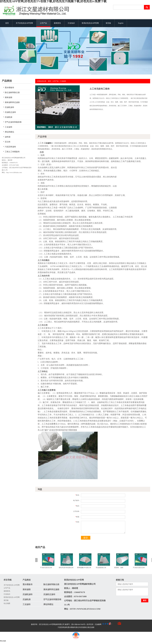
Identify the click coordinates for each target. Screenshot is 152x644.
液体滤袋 (9, 97)
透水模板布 (9, 88)
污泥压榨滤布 (10, 147)
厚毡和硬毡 (9, 132)
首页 (7, 23)
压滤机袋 (9, 117)
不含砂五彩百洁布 (46, 568)
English (121, 23)
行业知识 (71, 23)
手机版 (115, 624)
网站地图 (3, 641)
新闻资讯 (57, 23)
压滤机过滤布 (10, 112)
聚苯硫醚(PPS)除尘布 (84, 568)
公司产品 (43, 23)
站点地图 (7, 603)
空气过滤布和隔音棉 (13, 122)
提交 (86, 538)
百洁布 (8, 142)
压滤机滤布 (9, 107)
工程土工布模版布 (12, 152)
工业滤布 (9, 127)
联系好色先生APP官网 (90, 23)
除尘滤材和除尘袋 (12, 92)
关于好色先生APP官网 (24, 23)
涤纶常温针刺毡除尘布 (66, 568)
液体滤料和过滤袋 (12, 102)
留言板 (108, 23)
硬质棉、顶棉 (119, 568)
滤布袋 (8, 137)
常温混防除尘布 (101, 568)
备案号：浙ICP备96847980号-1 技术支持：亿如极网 (89, 624)
